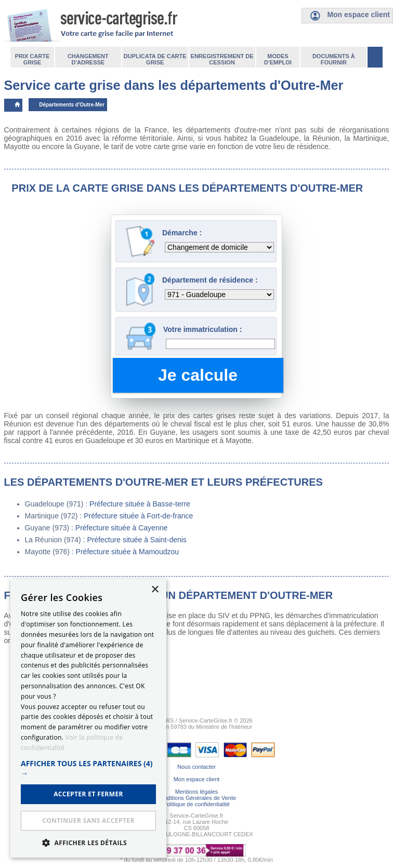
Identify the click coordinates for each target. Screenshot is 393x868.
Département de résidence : (210, 280)
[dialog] (88, 718)
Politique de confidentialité (197, 804)
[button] (88, 768)
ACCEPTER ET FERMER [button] (88, 794)
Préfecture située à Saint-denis (136, 540)
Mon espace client (197, 779)
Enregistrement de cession (222, 59)
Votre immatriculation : (202, 329)
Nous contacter (197, 767)
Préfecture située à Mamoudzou (127, 552)
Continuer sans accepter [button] (88, 820)
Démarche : (182, 233)
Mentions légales (197, 792)
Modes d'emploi (278, 59)
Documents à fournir (334, 59)
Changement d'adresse (88, 59)
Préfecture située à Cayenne (121, 528)
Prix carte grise (32, 59)
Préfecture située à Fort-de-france (138, 516)
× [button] (155, 590)
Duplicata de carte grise (155, 59)
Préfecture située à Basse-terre (140, 504)
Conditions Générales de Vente (197, 798)
